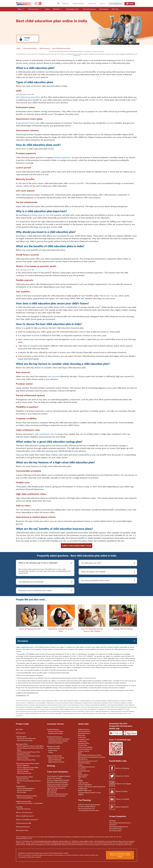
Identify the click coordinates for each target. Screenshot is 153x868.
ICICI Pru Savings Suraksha (26, 788)
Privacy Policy (83, 745)
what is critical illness (117, 703)
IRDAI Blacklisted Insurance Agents (90, 755)
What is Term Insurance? (24, 812)
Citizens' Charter (84, 751)
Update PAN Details (55, 760)
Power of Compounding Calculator (58, 780)
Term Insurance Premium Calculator (59, 776)
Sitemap (51, 766)
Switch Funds (53, 750)
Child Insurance (45, 48)
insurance (110, 123)
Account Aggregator (85, 785)
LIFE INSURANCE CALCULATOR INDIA (49, 711)
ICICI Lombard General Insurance (120, 823)
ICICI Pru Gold (21, 792)
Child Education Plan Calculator (57, 786)
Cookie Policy (83, 741)
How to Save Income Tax (86, 809)
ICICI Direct (113, 825)
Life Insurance (21, 733)
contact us (92, 4)
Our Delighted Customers (86, 767)
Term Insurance (21, 737)
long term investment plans (52, 701)
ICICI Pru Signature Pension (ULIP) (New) (30, 746)
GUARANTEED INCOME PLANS (117, 714)
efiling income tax (33, 709)
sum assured (54, 376)
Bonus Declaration (84, 731)
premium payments (62, 157)
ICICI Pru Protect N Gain (25, 740)
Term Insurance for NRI (23, 823)
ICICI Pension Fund (115, 831)
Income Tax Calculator (54, 778)
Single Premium (65, 709)
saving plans (36, 701)
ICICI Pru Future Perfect (25, 790)
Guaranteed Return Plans (24, 777)
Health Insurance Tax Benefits (94, 709)
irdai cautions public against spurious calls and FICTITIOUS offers (120, 855)
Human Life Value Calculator (56, 788)
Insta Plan (19, 807)
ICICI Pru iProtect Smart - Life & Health (30, 803)
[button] (58, 3)
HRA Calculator (52, 790)
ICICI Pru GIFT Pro (23, 779)
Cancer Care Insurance (38, 705)
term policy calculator (55, 703)
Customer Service (55, 724)
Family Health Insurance (49, 709)
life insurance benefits (117, 705)
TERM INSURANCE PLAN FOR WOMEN (122, 711)
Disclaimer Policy (84, 743)
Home (18, 48)
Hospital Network (84, 771)
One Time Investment (71, 701)
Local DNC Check (84, 739)
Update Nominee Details (56, 762)
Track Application (116, 4)
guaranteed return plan (29, 123)
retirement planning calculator (46, 707)
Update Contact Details (56, 758)
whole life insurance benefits (96, 705)
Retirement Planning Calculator (58, 782)
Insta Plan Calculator (24, 809)
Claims (80, 765)
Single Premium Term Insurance (107, 701)
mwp (66, 703)
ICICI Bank (113, 821)
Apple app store (130, 733)
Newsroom (82, 735)
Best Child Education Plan (61, 48)
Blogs (80, 773)
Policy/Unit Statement (56, 743)
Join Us (102, 4)
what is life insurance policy (74, 705)
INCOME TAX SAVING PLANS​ (49, 714)
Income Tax (109, 296)
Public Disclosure (79, 4)
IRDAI (80, 753)
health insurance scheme (78, 703)
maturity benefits (76, 183)
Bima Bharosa (83, 759)
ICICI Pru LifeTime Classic (25, 769)
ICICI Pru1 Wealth (23, 771)
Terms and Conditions (85, 747)
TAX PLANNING (40, 703)
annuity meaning (27, 707)
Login (130, 4)
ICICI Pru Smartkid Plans (25, 798)
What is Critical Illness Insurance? (27, 820)
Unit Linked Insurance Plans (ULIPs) (28, 763)
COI (79, 779)
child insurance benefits (116, 709)
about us (66, 4)
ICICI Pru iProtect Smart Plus (26, 738)
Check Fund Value (54, 748)
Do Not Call (82, 737)
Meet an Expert (83, 775)
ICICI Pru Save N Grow (24, 773)
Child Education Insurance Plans (26, 796)
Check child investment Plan (77, 546)
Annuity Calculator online (84, 707)
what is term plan (28, 703)
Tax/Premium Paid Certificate (58, 741)
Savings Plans (21, 786)
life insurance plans (55, 705)
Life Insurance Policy (30, 48)
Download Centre (84, 733)
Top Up (51, 752)
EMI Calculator (101, 707)
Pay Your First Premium (56, 731)
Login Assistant (83, 783)
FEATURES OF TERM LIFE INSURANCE (28, 714)
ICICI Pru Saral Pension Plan (26, 760)
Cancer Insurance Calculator (56, 796)
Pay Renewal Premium (56, 733)
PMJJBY (81, 781)
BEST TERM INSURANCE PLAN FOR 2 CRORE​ (73, 714)
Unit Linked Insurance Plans (28, 97)
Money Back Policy (22, 830)
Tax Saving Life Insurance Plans (89, 810)
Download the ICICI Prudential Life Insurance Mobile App (121, 726)
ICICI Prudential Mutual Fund (118, 827)
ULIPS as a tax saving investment (89, 805)
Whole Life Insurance (23, 827)
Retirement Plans (22, 744)
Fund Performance (84, 763)
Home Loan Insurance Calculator (58, 784)
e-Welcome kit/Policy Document (59, 739)
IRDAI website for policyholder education (92, 757)
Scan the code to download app (116, 749)
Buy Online (19, 729)
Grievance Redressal (85, 749)
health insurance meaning (98, 703)
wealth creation (96, 100)
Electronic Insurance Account (88, 761)
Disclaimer (23, 641)
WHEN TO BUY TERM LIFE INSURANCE (97, 711)
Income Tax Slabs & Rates (87, 807)
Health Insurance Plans (24, 801)
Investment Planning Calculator (58, 794)
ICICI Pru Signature (23, 765)
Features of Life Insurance (117, 707)
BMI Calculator (77, 709)
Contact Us (82, 769)
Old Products (82, 777)
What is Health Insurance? (25, 816)
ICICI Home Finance (116, 829)
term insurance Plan (87, 701)
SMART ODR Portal (85, 791)
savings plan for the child (42, 215)
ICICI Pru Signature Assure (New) (28, 767)
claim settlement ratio (45, 434)
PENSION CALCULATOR (66, 707)
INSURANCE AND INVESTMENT (97, 714)
